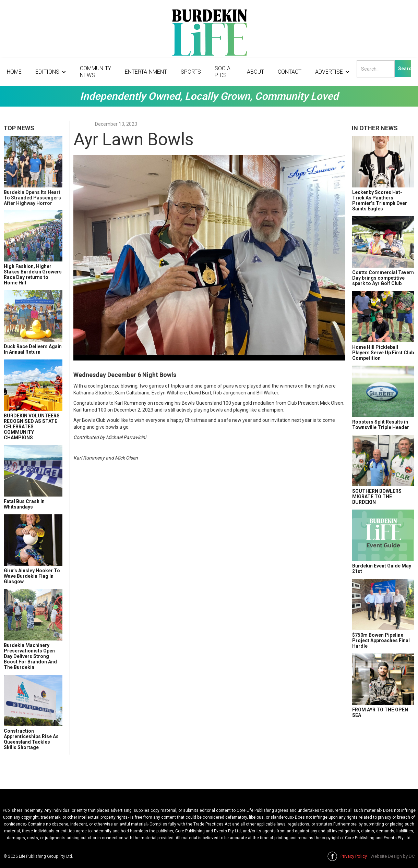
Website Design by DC (392, 856)
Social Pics (224, 72)
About (255, 72)
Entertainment (146, 72)
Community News (95, 72)
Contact (290, 72)
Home (14, 72)
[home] (209, 34)
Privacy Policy (354, 856)
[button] (51, 72)
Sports (191, 72)
